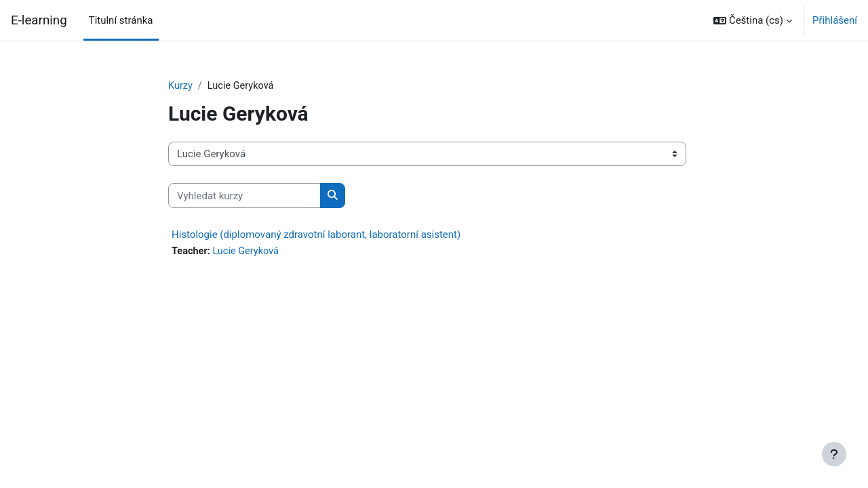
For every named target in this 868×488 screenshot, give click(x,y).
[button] (753, 20)
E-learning (39, 20)
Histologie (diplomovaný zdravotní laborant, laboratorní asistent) (316, 235)
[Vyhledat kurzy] (244, 196)
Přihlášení (835, 20)
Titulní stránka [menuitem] (121, 20)
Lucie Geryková (249, 252)
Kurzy (181, 86)
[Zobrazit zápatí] (834, 454)
